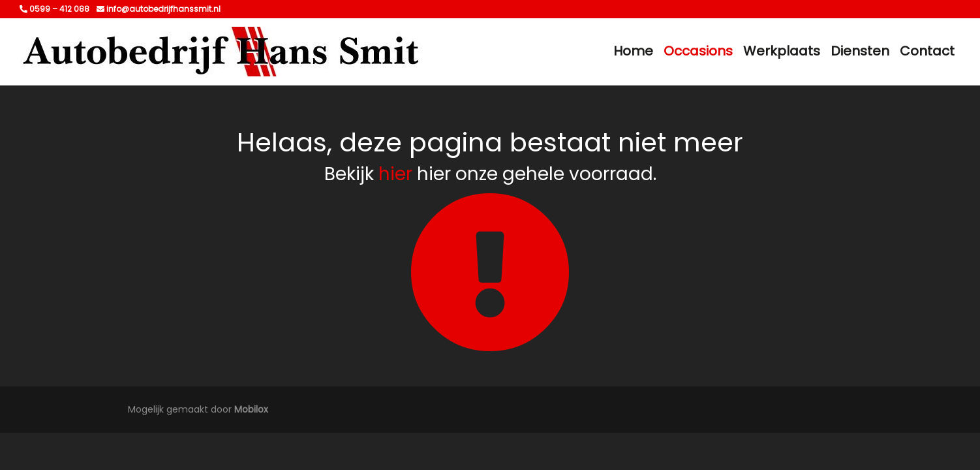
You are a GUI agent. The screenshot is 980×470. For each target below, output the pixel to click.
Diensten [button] (860, 51)
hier (395, 174)
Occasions (698, 51)
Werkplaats (782, 51)
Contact (927, 51)
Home (633, 51)
